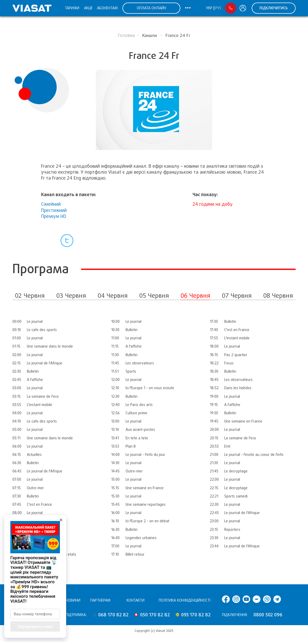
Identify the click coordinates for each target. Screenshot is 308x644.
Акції (88, 8)
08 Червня (278, 296)
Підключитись (274, 8)
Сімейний (51, 204)
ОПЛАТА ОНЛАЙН (151, 8)
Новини (73, 600)
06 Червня (195, 296)
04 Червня (113, 296)
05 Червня (154, 296)
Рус (218, 8)
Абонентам (107, 8)
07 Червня (237, 296)
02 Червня (30, 296)
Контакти (136, 600)
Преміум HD (54, 216)
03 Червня (71, 296)
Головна (126, 35)
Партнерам (100, 600)
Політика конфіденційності (184, 600)
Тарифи (72, 8)
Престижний (54, 210)
